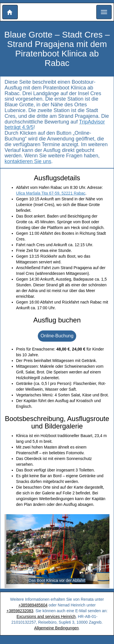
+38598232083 (20, 611)
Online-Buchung (57, 336)
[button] (10, 12)
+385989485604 (33, 605)
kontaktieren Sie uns (28, 161)
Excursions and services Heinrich (46, 616)
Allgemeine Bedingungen (56, 628)
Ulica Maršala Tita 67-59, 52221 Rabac (51, 193)
